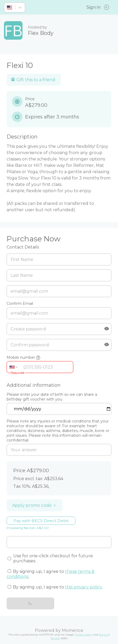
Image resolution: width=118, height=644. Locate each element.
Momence (73, 630)
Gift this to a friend (33, 80)
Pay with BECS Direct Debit (41, 521)
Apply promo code (35, 505)
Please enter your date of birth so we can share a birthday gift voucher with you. (52, 397)
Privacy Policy (84, 635)
